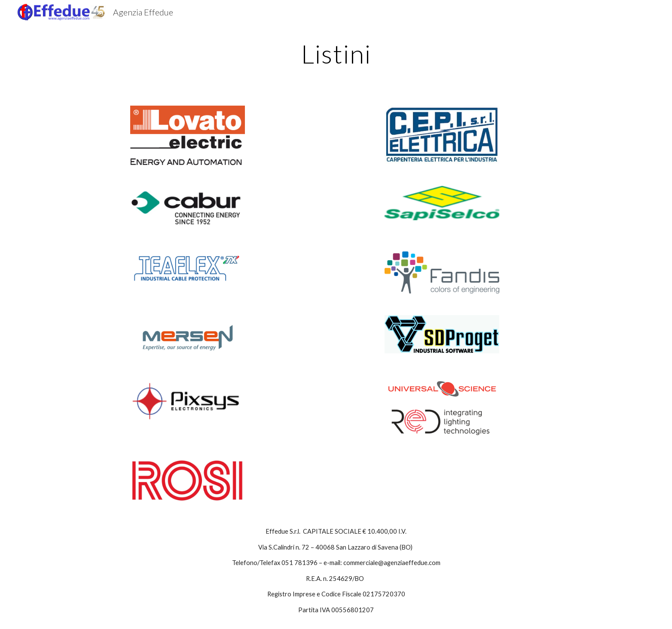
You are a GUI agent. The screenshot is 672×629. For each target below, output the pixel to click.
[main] (336, 54)
